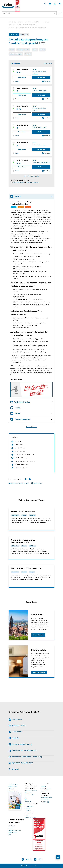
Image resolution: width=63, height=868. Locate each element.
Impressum (29, 866)
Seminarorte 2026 (29, 795)
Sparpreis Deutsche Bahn (21, 763)
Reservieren (22, 78)
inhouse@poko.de (33, 182)
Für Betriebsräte (29, 806)
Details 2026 (14, 35)
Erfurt (34, 69)
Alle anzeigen (48, 63)
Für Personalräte (29, 813)
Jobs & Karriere (13, 832)
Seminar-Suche (13, 787)
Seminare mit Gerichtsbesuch (22, 750)
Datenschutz (39, 866)
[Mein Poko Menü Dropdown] (55, 3)
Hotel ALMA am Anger (39, 91)
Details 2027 (24, 35)
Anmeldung (46, 81)
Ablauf (42, 50)
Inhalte (12, 50)
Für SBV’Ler (28, 811)
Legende (28, 54)
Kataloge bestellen (13, 791)
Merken (16, 81)
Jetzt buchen (41, 78)
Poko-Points (15, 732)
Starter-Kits (15, 719)
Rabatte (14, 738)
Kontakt (11, 828)
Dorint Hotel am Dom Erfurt (41, 163)
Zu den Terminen (32, 427)
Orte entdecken (38, 635)
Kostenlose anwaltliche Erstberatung (25, 757)
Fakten (35, 50)
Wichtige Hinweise (23, 50)
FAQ (10, 835)
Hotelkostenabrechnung (20, 744)
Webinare (11, 789)
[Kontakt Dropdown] (45, 3)
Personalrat (28, 801)
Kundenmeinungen (16, 54)
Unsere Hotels (44, 791)
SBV (26, 799)
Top (58, 857)
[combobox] (29, 13)
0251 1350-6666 (18, 182)
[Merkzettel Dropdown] (50, 3)
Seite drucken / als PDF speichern (19, 483)
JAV (25, 797)
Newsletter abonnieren (15, 830)
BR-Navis (14, 769)
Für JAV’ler (27, 808)
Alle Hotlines (12, 826)
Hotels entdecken (39, 672)
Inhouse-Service (17, 726)
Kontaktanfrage (37, 483)
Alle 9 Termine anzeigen (32, 176)
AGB (22, 866)
